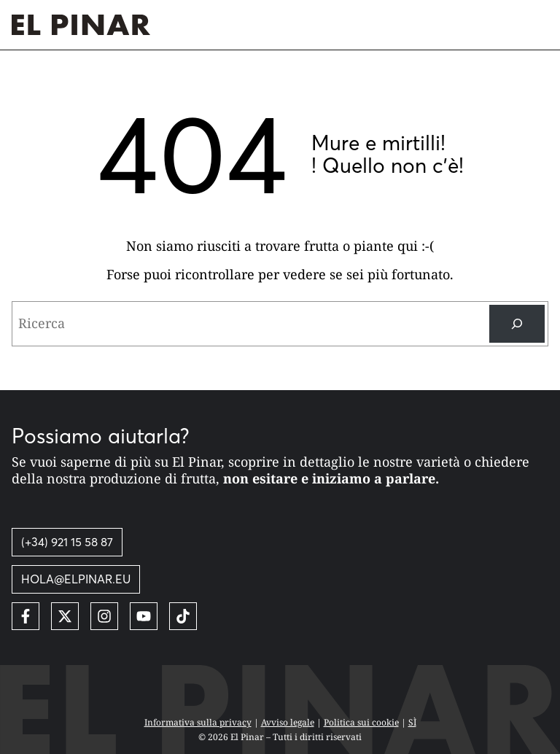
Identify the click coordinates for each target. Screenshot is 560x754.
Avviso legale (288, 722)
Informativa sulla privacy (198, 722)
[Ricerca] (517, 324)
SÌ (412, 722)
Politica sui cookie (361, 722)
